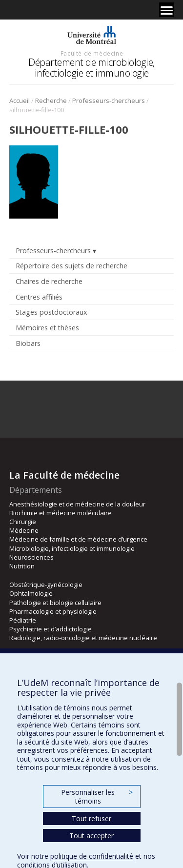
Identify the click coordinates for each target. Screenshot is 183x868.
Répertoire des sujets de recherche (71, 266)
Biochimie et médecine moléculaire (61, 513)
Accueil (20, 101)
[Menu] (166, 10)
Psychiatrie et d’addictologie (51, 629)
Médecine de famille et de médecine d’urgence (78, 539)
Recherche (51, 101)
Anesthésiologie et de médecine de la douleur (77, 504)
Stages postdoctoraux (51, 312)
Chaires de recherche (49, 281)
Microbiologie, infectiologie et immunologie (72, 548)
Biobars (28, 343)
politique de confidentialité (92, 856)
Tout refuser (91, 818)
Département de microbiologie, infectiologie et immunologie (91, 68)
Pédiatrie (23, 620)
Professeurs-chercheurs (109, 101)
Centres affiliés (39, 297)
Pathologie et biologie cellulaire (55, 603)
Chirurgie (23, 522)
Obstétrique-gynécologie (46, 585)
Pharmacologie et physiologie (53, 611)
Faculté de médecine (92, 53)
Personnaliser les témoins (97, 797)
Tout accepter (91, 836)
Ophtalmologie (31, 593)
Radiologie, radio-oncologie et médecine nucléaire (83, 638)
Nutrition (22, 566)
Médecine (24, 530)
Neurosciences (31, 557)
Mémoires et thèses (47, 328)
